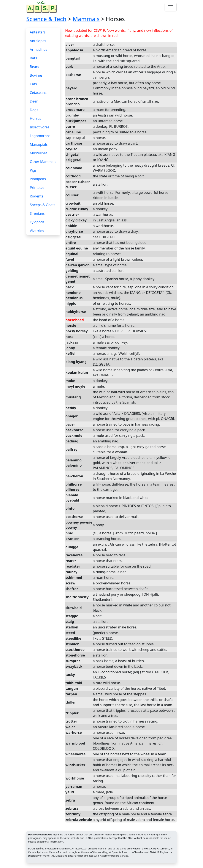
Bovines (36, 75)
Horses (36, 118)
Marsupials (39, 144)
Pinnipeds (38, 179)
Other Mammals (43, 162)
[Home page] (43, 7)
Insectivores (40, 127)
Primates (37, 188)
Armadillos (38, 49)
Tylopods (37, 222)
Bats (33, 58)
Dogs (34, 110)
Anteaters (38, 32)
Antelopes (38, 41)
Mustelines (39, 153)
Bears (34, 67)
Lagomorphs (40, 136)
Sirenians (37, 213)
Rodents (36, 196)
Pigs (33, 170)
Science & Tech (46, 19)
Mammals (86, 19)
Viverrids (37, 231)
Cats (33, 84)
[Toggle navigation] (171, 7)
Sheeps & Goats (43, 205)
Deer (34, 101)
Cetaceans (38, 93)
